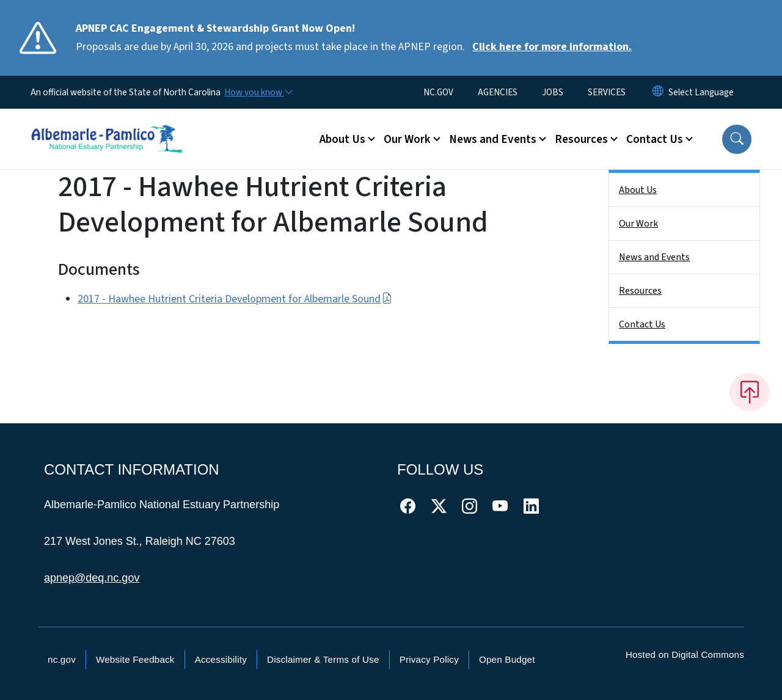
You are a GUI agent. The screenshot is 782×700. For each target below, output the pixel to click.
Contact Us (642, 324)
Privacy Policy (429, 659)
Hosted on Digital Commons (685, 654)
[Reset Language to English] (658, 92)
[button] (737, 139)
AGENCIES (498, 92)
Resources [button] (581, 139)
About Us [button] (342, 139)
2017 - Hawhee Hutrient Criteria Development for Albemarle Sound (235, 299)
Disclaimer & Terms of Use (323, 659)
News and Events (654, 257)
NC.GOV (438, 92)
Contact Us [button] (655, 139)
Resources (640, 291)
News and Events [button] (493, 139)
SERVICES (607, 92)
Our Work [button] (407, 139)
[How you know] (258, 92)
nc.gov (62, 659)
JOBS (553, 92)
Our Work (638, 224)
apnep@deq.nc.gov (92, 578)
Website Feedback (135, 659)
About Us (638, 190)
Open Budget (507, 659)
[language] (701, 92)
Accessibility (221, 659)
